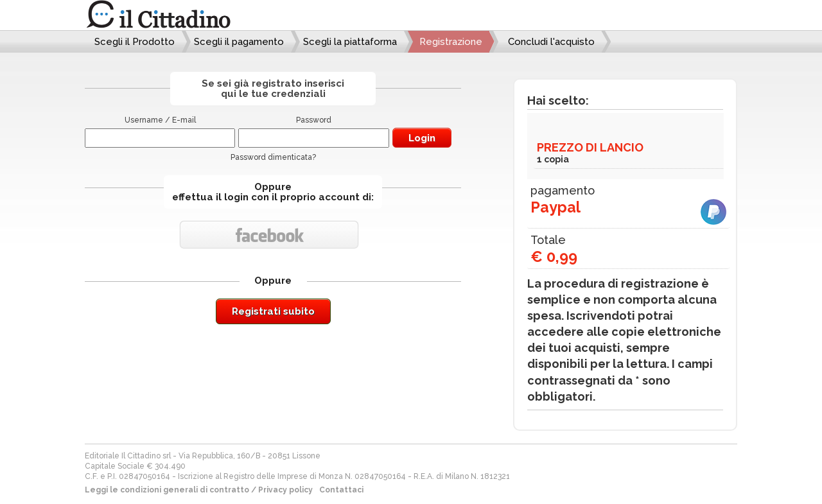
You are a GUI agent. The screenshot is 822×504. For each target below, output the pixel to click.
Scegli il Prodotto (135, 42)
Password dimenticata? (273, 157)
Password (314, 120)
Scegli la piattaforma (350, 42)
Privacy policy (285, 490)
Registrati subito (273, 311)
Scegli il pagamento (239, 42)
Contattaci (341, 490)
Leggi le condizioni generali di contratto (167, 490)
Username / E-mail (160, 120)
